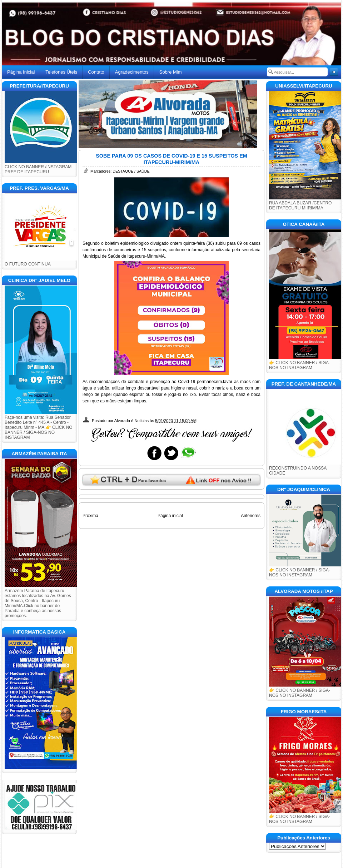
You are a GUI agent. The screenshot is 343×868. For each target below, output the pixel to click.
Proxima (90, 516)
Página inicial (170, 516)
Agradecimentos (132, 72)
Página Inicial (21, 72)
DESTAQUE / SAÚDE (131, 171)
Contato (96, 72)
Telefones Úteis (61, 72)
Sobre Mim (171, 72)
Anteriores (251, 516)
